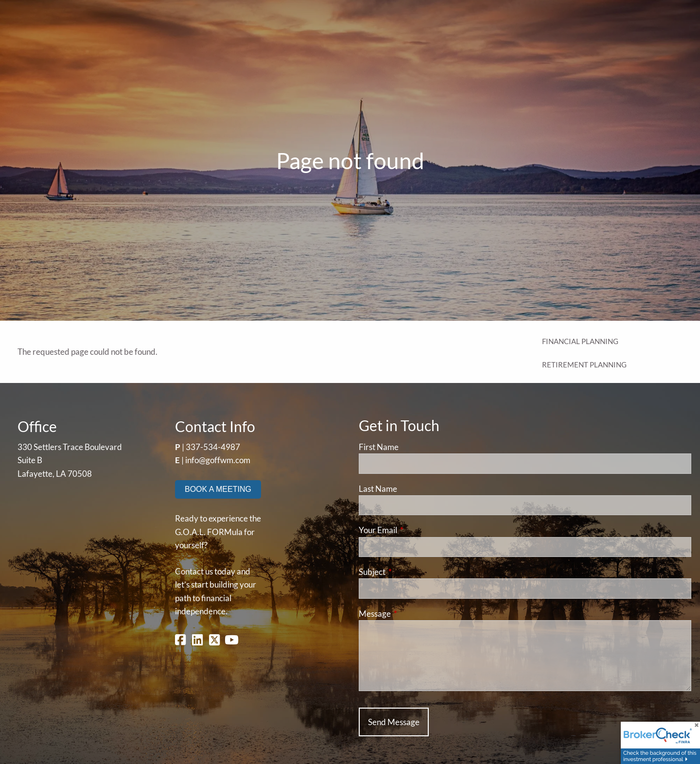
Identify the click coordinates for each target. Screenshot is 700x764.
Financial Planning (580, 341)
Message (412, 614)
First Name (379, 447)
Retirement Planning (584, 365)
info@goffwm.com (218, 460)
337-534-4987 (213, 447)
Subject (410, 572)
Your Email (416, 530)
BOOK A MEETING (218, 489)
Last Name (378, 489)
